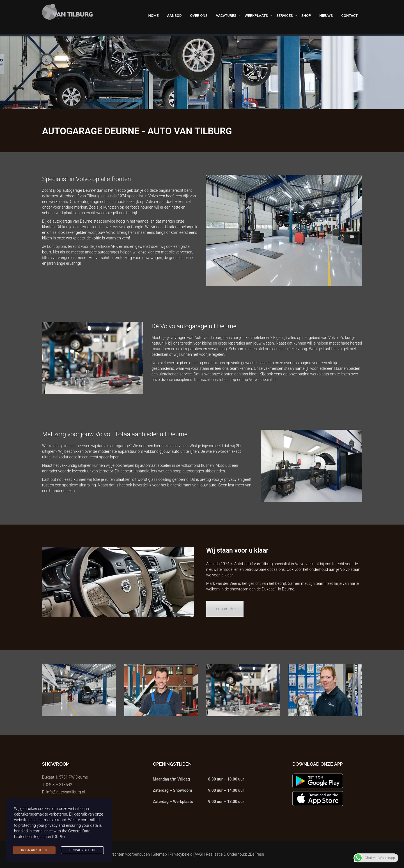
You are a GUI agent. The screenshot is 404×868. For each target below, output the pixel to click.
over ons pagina (298, 363)
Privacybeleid (82, 850)
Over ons (199, 16)
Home (154, 16)
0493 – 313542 (59, 785)
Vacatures (226, 16)
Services (285, 16)
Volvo (300, 564)
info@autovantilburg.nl (66, 792)
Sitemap (160, 854)
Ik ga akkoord (34, 850)
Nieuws (326, 16)
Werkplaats (256, 16)
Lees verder (225, 609)
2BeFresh (256, 854)
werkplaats (75, 238)
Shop (306, 16)
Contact (349, 16)
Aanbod (174, 16)
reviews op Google (127, 227)
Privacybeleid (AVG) (187, 854)
